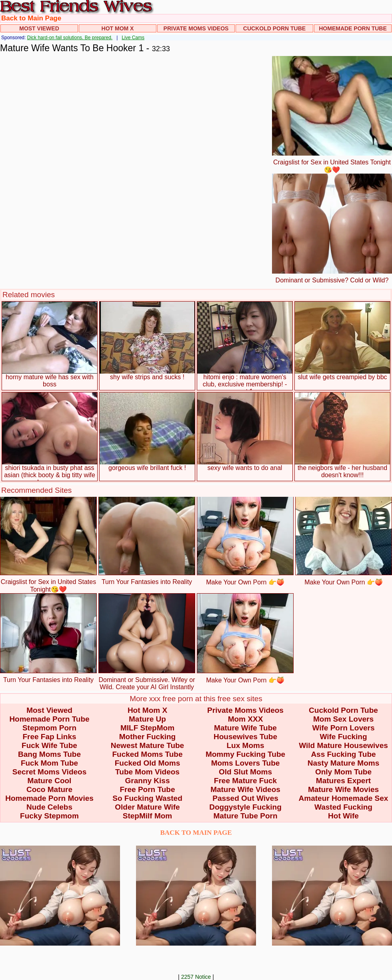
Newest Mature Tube (147, 745)
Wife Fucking (343, 737)
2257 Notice (196, 977)
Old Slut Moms (245, 772)
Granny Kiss (148, 781)
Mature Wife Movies (343, 789)
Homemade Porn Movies (49, 798)
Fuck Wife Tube (49, 745)
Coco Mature (49, 789)
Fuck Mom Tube (49, 763)
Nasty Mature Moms (344, 763)
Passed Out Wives (245, 798)
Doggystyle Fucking (245, 807)
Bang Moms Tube (49, 754)
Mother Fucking (147, 737)
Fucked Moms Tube (148, 754)
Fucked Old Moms (148, 763)
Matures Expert (343, 781)
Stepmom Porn (49, 728)
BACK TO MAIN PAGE (196, 833)
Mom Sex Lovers (343, 719)
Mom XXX (246, 719)
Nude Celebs (49, 807)
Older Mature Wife (147, 807)
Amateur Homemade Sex (344, 798)
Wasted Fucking (343, 807)
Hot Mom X (118, 28)
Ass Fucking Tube (343, 754)
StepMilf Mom (148, 816)
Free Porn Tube (148, 789)
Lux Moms (246, 745)
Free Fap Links (49, 737)
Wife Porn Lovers (343, 728)
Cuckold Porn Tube (274, 28)
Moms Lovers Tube (246, 763)
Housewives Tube (245, 737)
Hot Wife (343, 816)
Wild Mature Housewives (343, 745)
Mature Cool (50, 781)
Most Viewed (39, 28)
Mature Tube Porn (245, 816)
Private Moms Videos (196, 28)
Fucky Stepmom (49, 816)
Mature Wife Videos (245, 789)
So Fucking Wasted (147, 798)
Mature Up (147, 719)
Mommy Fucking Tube (245, 754)
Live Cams (133, 38)
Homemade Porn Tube (353, 28)
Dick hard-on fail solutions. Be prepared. (70, 38)
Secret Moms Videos (50, 772)
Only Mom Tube (343, 772)
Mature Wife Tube (245, 728)
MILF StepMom (147, 728)
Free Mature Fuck (245, 781)
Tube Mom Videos (147, 772)
